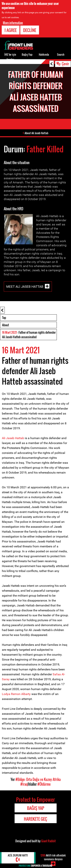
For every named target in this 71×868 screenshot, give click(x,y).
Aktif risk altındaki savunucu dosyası (53, 857)
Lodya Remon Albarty (16, 694)
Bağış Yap (27, 54)
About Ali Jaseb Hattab (36, 133)
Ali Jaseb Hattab (13, 438)
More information (13, 23)
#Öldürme (44, 784)
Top (4, 318)
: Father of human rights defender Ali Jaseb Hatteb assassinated (29, 335)
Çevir (65, 64)
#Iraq (24, 784)
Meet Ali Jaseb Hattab (25, 286)
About (5, 325)
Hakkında (44, 54)
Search (61, 54)
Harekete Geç (35, 819)
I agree (11, 30)
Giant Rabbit (48, 841)
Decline (30, 30)
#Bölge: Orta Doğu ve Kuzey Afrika (38, 779)
